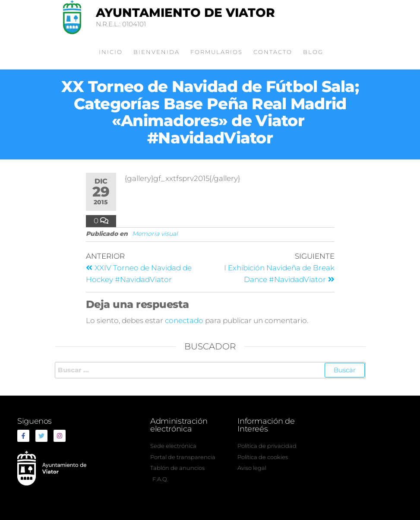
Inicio (111, 52)
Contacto (273, 52)
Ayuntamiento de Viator (185, 13)
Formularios (216, 52)
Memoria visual (155, 234)
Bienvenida (156, 52)
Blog (313, 52)
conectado (184, 320)
